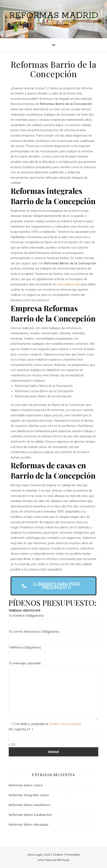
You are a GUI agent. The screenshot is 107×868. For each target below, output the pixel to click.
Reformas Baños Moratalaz (29, 824)
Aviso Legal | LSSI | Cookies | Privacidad (53, 855)
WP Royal (63, 860)
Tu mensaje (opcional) (53, 691)
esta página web (69, 284)
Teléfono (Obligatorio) (27, 651)
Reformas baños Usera (26, 785)
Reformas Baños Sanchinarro (30, 805)
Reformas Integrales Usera (29, 795)
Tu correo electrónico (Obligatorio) (53, 636)
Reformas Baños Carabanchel (30, 815)
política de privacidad (66, 724)
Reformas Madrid (54, 15)
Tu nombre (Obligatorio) (53, 620)
